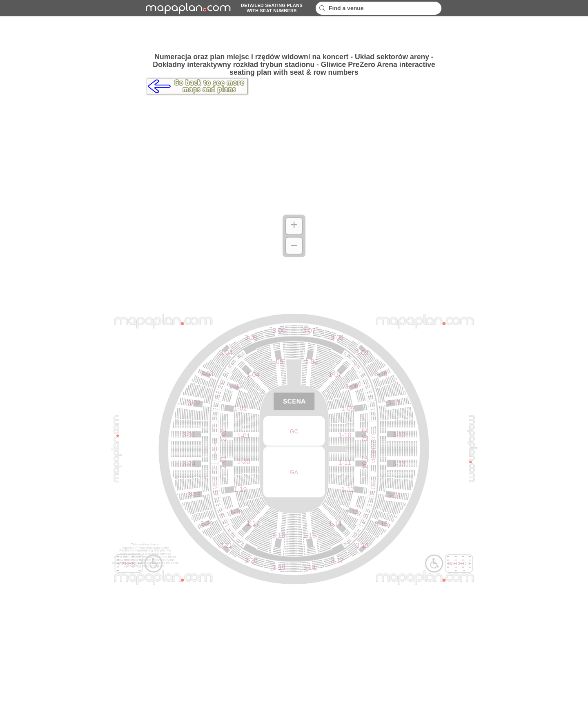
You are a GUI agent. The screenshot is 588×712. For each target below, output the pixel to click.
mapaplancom (187, 8)
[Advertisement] (294, 35)
